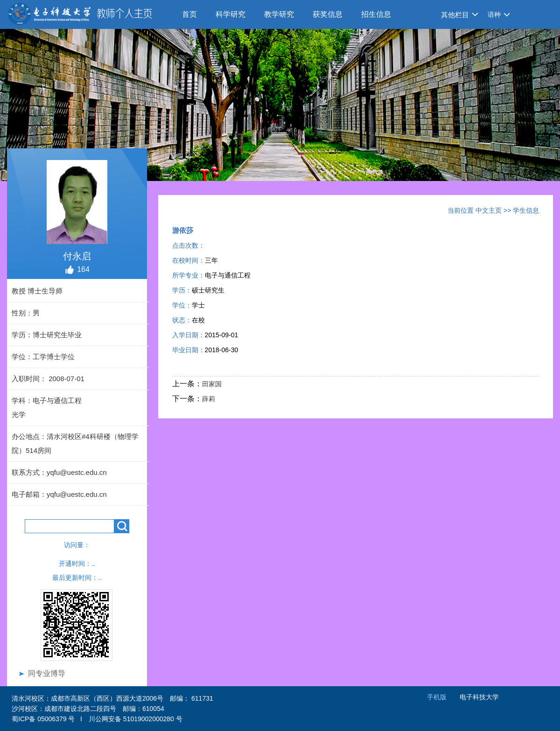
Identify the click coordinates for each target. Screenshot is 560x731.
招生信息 (376, 14)
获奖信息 (328, 14)
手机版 (437, 697)
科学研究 (231, 14)
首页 (189, 14)
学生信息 (526, 210)
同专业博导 (47, 673)
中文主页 (489, 210)
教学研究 (279, 14)
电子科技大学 (479, 697)
